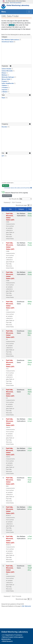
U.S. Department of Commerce (12, 635)
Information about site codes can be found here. (18, 188)
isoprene (4, 90)
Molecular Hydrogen (8, 77)
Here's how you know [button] (15, 3)
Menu (4, 12)
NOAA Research (7, 641)
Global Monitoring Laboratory (18, 5)
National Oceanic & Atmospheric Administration (12, 638)
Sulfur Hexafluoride (8, 83)
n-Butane (4, 92)
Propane (4, 81)
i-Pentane (5, 88)
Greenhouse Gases (8, 42)
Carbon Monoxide (7, 71)
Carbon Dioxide (6, 69)
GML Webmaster (26, 606)
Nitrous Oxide (6, 79)
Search (6, 186)
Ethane (4, 73)
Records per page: (21, 205)
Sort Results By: (14, 199)
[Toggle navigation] (29, 12)
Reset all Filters (7, 196)
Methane (4, 75)
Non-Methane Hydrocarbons (10, 40)
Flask (3, 98)
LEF (3, 156)
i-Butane (4, 85)
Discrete (4, 127)
